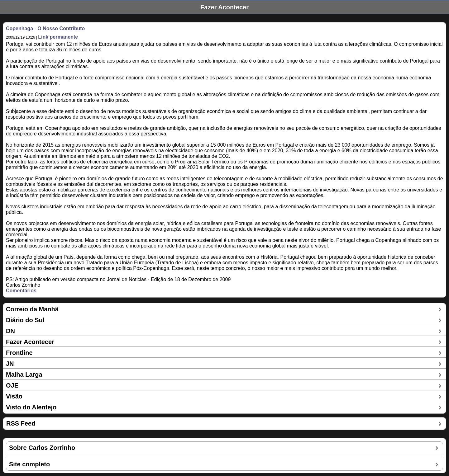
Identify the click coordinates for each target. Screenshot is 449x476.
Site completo (29, 464)
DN (10, 331)
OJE (12, 385)
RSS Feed (21, 423)
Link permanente (58, 37)
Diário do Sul (25, 320)
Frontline (19, 353)
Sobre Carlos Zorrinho (42, 448)
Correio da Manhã (32, 309)
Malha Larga (24, 375)
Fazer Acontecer (30, 342)
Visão (14, 396)
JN (10, 364)
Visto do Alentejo (31, 407)
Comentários (21, 291)
